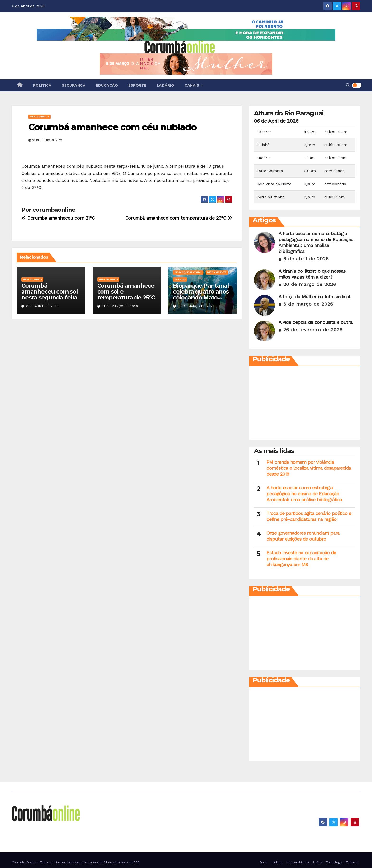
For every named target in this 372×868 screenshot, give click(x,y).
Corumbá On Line (55, 829)
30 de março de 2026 (196, 306)
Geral (264, 862)
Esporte (137, 85)
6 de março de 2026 (308, 304)
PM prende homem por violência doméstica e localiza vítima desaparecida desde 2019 (309, 468)
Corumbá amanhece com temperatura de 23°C (179, 218)
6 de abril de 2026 (42, 306)
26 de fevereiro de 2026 (313, 330)
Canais (194, 85)
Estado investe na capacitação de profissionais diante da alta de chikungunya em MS (301, 559)
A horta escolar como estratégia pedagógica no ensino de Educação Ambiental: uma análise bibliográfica (316, 242)
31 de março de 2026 (120, 306)
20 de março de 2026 (310, 284)
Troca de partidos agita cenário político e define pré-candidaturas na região (309, 516)
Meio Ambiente (40, 117)
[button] (348, 85)
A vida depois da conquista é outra (315, 322)
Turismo (180, 279)
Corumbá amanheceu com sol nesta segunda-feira (50, 292)
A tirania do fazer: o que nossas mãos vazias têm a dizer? (312, 274)
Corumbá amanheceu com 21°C (58, 218)
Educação (107, 85)
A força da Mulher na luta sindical (314, 297)
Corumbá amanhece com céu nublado (112, 127)
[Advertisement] (305, 404)
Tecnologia (334, 862)
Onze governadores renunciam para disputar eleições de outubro (303, 536)
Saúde (317, 862)
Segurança (74, 85)
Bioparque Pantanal (188, 272)
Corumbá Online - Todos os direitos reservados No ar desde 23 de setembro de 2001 (76, 862)
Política (42, 85)
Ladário (166, 85)
